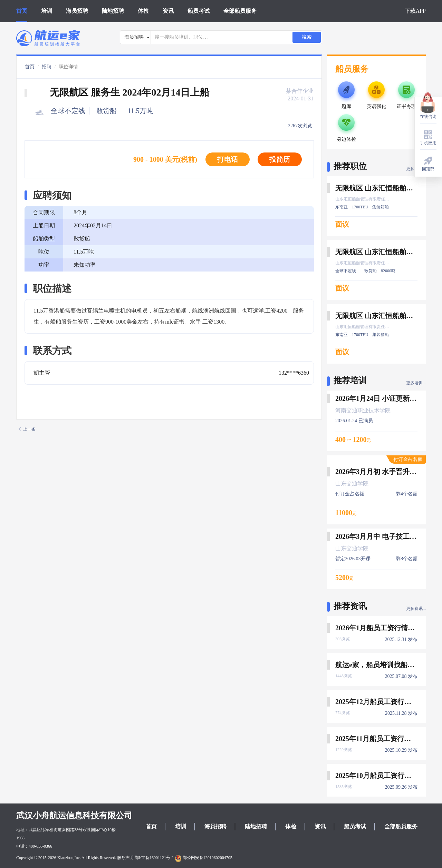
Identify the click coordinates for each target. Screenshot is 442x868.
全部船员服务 (240, 11)
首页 (22, 11)
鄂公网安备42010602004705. (204, 858)
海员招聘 (77, 11)
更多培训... (416, 383)
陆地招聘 (113, 11)
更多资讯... (416, 609)
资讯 (168, 11)
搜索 (307, 37)
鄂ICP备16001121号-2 (154, 858)
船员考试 (199, 11)
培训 (47, 11)
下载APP (415, 11)
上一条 (27, 429)
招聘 (47, 67)
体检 (143, 11)
